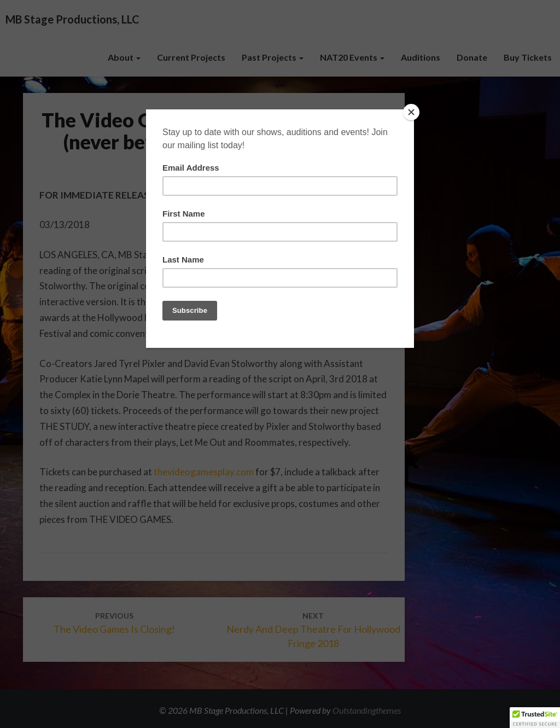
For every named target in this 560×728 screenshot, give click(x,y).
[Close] (411, 112)
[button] (535, 718)
